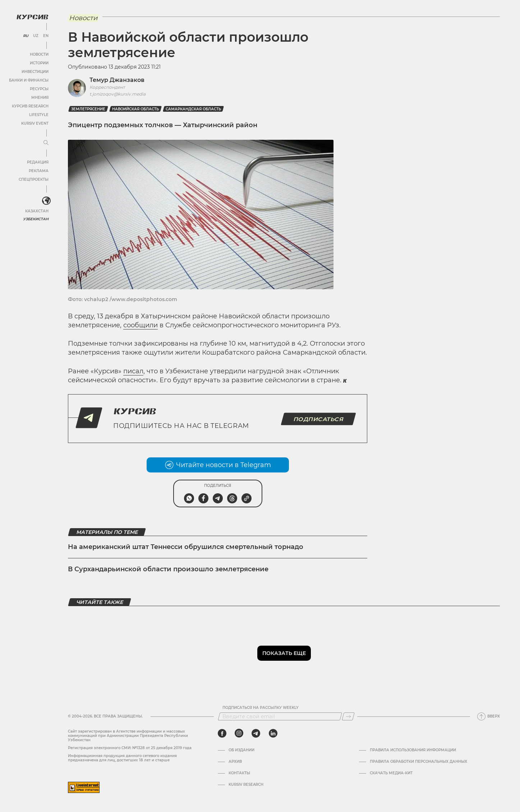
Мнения (40, 98)
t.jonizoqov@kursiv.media (118, 94)
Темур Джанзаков (117, 80)
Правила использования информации (413, 750)
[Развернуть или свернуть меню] (46, 143)
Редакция (38, 162)
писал (133, 371)
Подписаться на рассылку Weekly (261, 708)
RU (26, 36)
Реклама (39, 171)
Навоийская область (135, 109)
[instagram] (239, 733)
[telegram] (256, 733)
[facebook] (222, 733)
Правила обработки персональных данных (418, 762)
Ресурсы (39, 89)
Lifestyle (39, 115)
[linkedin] (273, 733)
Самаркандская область (193, 109)
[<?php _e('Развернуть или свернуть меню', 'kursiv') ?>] (46, 201)
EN (46, 36)
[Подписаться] (348, 716)
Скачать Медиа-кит (391, 773)
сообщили (141, 325)
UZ (36, 36)
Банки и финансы (29, 80)
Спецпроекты (34, 179)
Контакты (239, 773)
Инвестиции (35, 72)
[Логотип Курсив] (32, 17)
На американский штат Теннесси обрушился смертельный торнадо (186, 547)
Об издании (241, 750)
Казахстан (37, 211)
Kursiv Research (246, 785)
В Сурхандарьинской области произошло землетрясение (168, 569)
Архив (235, 762)
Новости (39, 54)
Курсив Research (30, 106)
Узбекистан (36, 219)
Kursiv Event (35, 123)
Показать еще (284, 653)
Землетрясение (88, 109)
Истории (39, 63)
